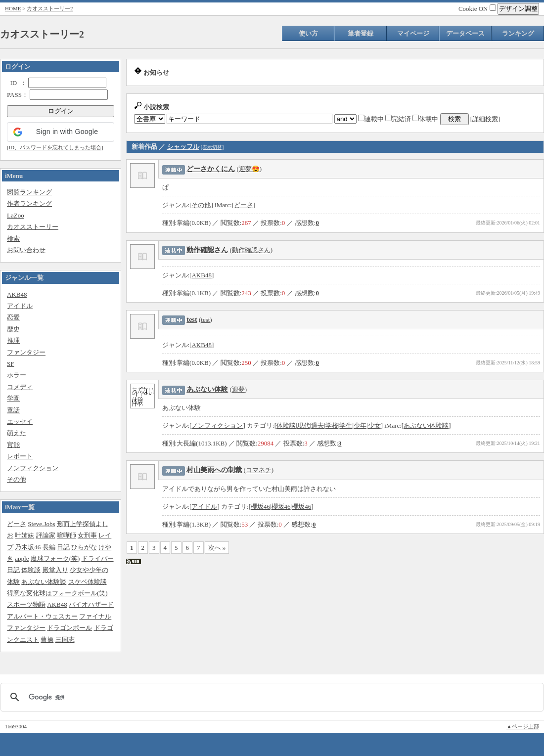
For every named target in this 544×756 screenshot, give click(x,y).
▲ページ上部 (523, 726)
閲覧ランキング (29, 192)
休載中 (425, 119)
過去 (317, 425)
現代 (304, 425)
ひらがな (84, 547)
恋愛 (13, 317)
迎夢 (238, 389)
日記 (63, 547)
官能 (13, 445)
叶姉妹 (24, 535)
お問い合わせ (26, 250)
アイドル (20, 306)
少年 (360, 425)
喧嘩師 (67, 535)
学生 (346, 425)
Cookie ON (477, 9)
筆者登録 (361, 33)
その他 (17, 479)
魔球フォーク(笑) (55, 558)
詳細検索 (485, 119)
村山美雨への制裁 (214, 470)
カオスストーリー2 (50, 8)
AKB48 (17, 294)
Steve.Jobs (41, 524)
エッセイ (20, 422)
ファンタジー (26, 352)
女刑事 (87, 535)
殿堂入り (55, 570)
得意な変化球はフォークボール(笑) (57, 593)
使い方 (308, 33)
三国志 (65, 640)
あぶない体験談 (44, 582)
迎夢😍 (249, 169)
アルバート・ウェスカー (42, 616)
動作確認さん (207, 250)
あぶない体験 (207, 389)
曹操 (47, 640)
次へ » (217, 548)
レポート (20, 456)
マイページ (413, 33)
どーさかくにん (211, 169)
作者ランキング (29, 203)
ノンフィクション (33, 468)
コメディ (20, 387)
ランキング (518, 33)
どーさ (17, 524)
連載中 (371, 119)
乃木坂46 (28, 547)
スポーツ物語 (26, 604)
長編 (49, 547)
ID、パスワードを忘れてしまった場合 (55, 147)
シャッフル (183, 147)
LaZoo (16, 215)
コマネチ (259, 470)
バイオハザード (91, 604)
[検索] (271, 697)
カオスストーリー (33, 227)
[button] (61, 132)
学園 (13, 398)
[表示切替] (212, 147)
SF (10, 364)
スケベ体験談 (88, 582)
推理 (13, 340)
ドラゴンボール (69, 628)
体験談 (31, 570)
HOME (13, 8)
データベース (465, 33)
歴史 (13, 329)
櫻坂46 (260, 507)
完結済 (398, 119)
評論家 (46, 535)
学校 (332, 425)
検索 (13, 239)
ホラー (17, 375)
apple (22, 558)
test (192, 319)
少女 (374, 425)
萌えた (17, 433)
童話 (13, 410)
